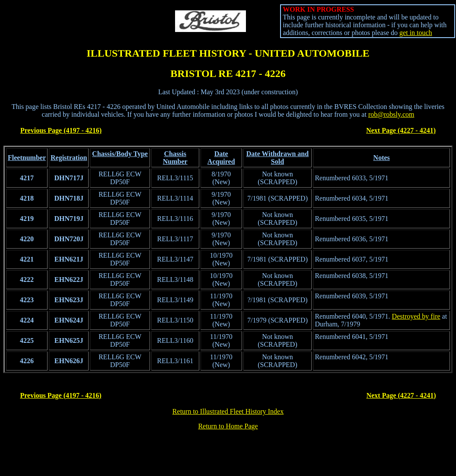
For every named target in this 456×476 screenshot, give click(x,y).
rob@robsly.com (391, 114)
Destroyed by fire (416, 316)
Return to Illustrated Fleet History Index (228, 411)
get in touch (416, 33)
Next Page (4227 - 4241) (401, 130)
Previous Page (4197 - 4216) (61, 130)
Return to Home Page (228, 426)
